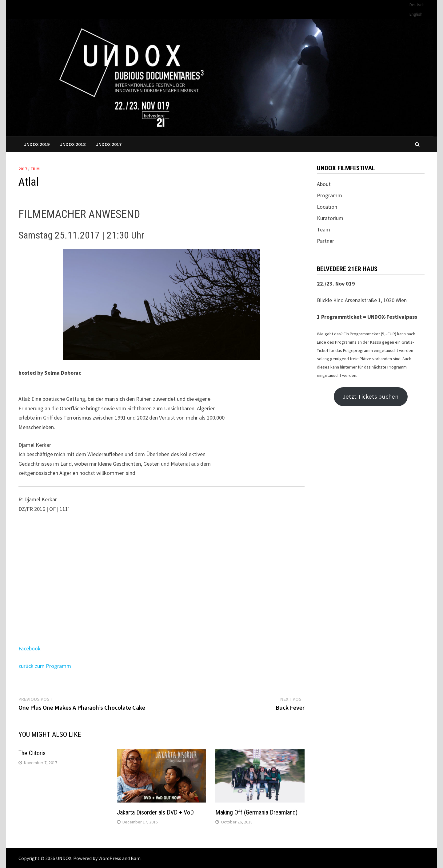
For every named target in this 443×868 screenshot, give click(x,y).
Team (323, 229)
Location (327, 207)
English (416, 14)
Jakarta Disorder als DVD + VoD (155, 812)
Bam (136, 858)
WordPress (110, 858)
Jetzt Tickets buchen (371, 397)
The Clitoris (32, 753)
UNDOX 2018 (72, 144)
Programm (329, 195)
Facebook (30, 648)
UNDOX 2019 (36, 144)
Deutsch (417, 5)
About (324, 184)
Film (35, 169)
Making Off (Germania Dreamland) (256, 812)
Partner (325, 241)
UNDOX (64, 858)
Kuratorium (330, 218)
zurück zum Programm (45, 666)
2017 (23, 169)
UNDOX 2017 (108, 144)
